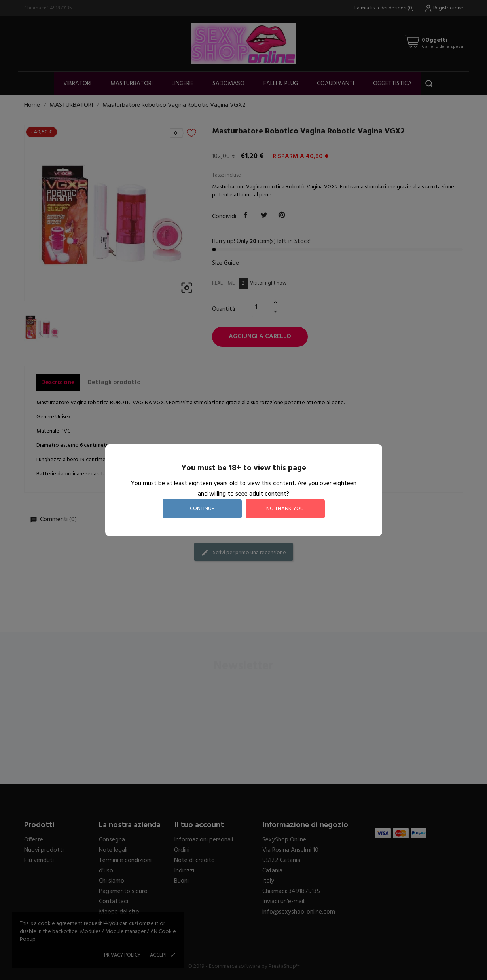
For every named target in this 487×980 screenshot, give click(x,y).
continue (202, 509)
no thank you (285, 509)
